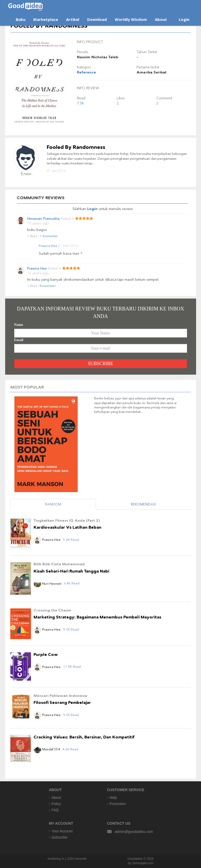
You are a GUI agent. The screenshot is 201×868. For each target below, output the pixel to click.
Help (113, 798)
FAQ (55, 810)
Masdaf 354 (47, 749)
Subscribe (60, 837)
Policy (56, 804)
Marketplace (46, 19)
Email (19, 340)
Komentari (48, 286)
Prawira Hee (48, 246)
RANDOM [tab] (53, 504)
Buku (21, 19)
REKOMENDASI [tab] (143, 504)
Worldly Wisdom (131, 19)
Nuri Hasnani (47, 583)
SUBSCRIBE (100, 364)
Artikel (73, 19)
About (161, 19)
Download (97, 19)
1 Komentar (49, 236)
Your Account (62, 831)
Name (19, 325)
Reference (86, 72)
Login (184, 19)
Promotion (118, 804)
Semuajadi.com (143, 863)
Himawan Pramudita (43, 219)
